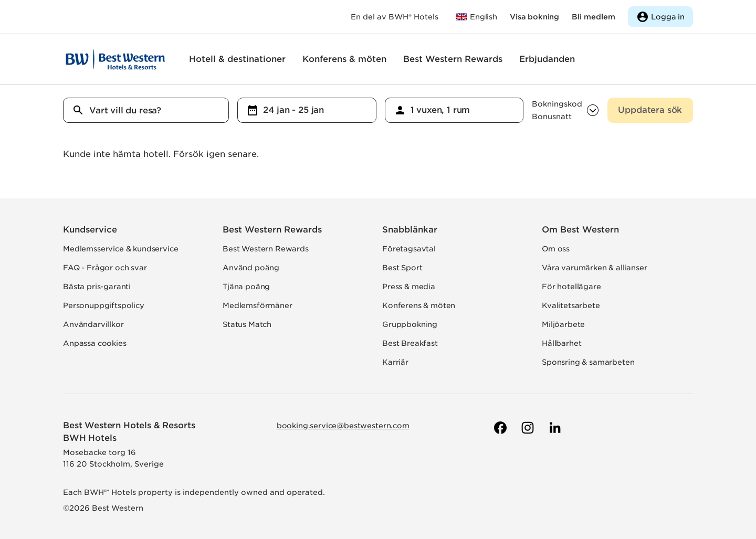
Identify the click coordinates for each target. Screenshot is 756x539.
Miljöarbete (563, 324)
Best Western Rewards (453, 59)
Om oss (556, 249)
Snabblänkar (410, 230)
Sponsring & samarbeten (588, 362)
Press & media (409, 287)
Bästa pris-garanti (97, 287)
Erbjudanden (547, 59)
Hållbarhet (561, 343)
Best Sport (402, 268)
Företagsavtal (409, 249)
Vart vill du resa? (125, 110)
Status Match (247, 324)
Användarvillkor (93, 324)
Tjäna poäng (246, 287)
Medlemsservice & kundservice (121, 249)
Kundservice (90, 230)
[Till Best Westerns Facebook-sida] (499, 428)
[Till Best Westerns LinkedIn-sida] (554, 428)
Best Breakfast (410, 343)
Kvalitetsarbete (571, 305)
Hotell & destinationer (237, 59)
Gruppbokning (410, 324)
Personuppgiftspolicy (104, 305)
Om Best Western (580, 230)
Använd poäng (251, 268)
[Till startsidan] (115, 59)
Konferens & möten (344, 59)
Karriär (395, 362)
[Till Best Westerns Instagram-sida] (527, 428)
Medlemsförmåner (258, 305)
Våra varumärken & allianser (595, 268)
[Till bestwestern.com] (476, 17)
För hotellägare (571, 287)
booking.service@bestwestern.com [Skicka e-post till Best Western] (343, 426)
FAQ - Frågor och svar (105, 268)
